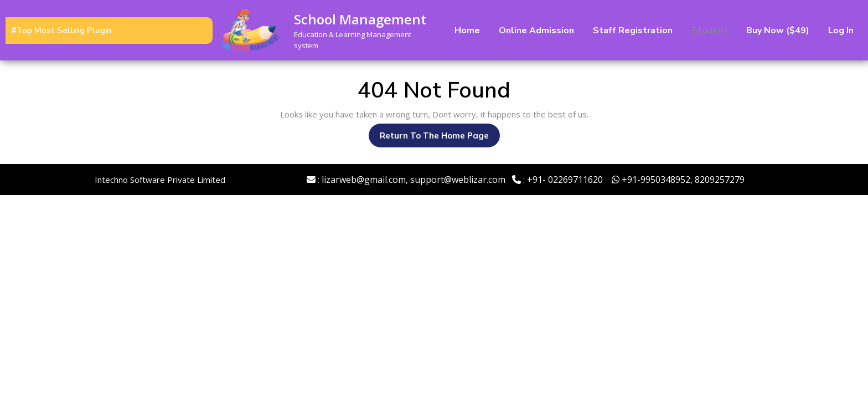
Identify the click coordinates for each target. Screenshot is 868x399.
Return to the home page (440, 138)
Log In (841, 30)
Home (467, 30)
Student (709, 30)
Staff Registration (633, 30)
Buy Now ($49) (778, 30)
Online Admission (536, 30)
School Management (360, 19)
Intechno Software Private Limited (160, 180)
